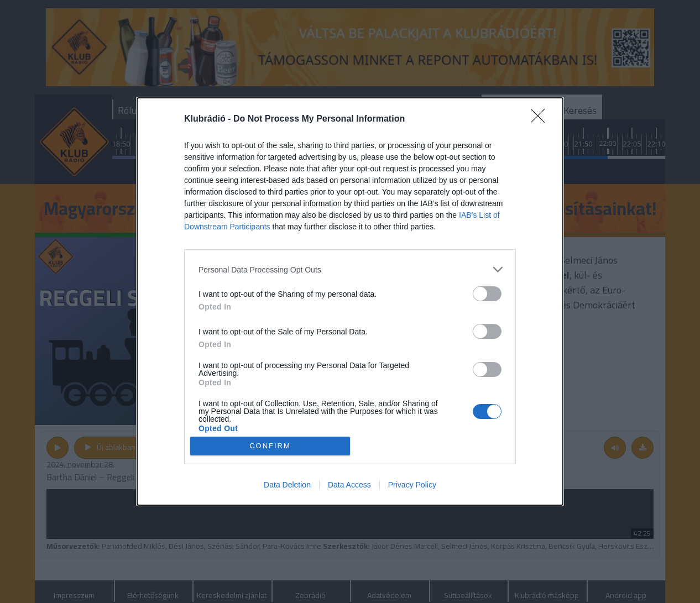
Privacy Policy (412, 485)
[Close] (541, 119)
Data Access (349, 485)
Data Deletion (287, 485)
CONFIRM (270, 446)
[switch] (487, 294)
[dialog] (350, 301)
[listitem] (350, 269)
